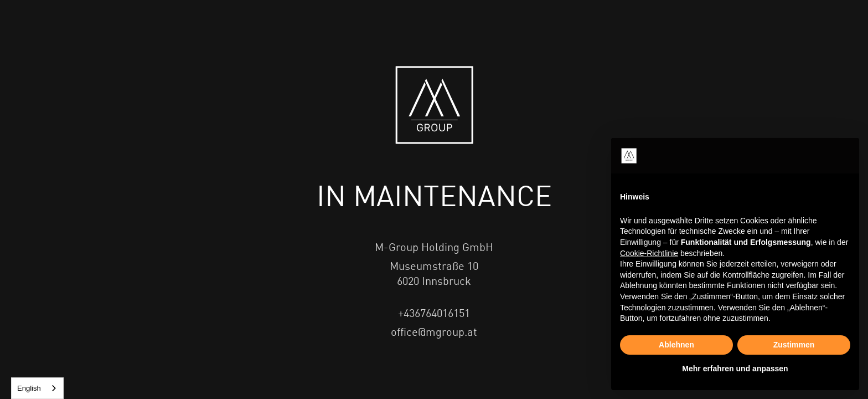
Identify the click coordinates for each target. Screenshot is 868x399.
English (29, 388)
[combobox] (37, 388)
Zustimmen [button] (794, 345)
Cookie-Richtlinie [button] (649, 253)
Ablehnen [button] (676, 345)
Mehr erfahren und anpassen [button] (735, 369)
